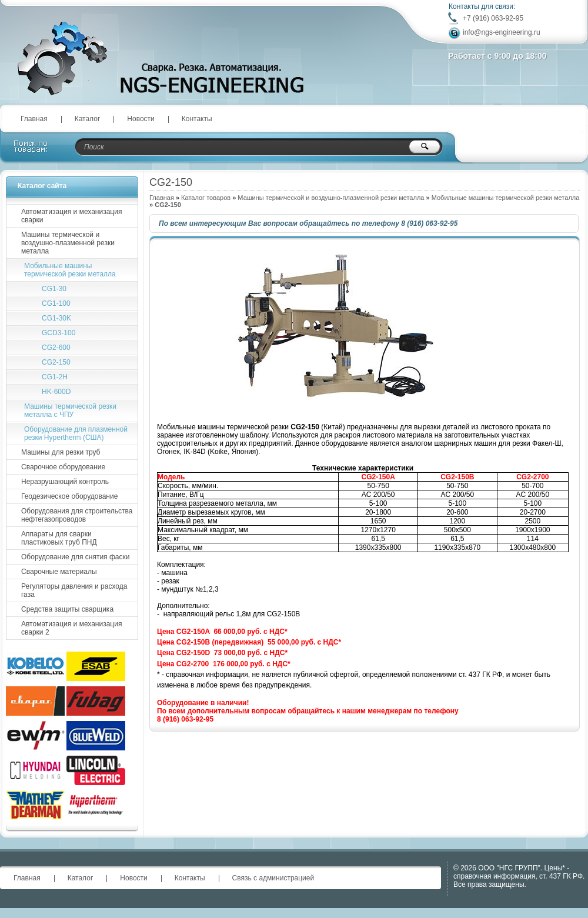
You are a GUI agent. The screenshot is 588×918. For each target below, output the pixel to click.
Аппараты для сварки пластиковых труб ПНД (59, 538)
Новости (141, 119)
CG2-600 (56, 348)
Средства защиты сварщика (67, 609)
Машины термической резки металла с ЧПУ (70, 410)
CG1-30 (54, 289)
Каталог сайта (42, 186)
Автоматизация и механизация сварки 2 (71, 628)
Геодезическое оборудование (69, 496)
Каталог (88, 119)
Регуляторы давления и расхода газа (74, 590)
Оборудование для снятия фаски (75, 557)
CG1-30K (56, 318)
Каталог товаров (206, 198)
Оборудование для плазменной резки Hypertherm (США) (76, 433)
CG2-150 (56, 362)
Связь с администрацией (273, 878)
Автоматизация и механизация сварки (71, 216)
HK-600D (56, 392)
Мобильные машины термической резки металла (506, 198)
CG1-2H (55, 377)
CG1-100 (56, 303)
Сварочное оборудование (63, 467)
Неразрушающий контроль (65, 482)
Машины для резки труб (61, 452)
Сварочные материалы (59, 572)
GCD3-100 (59, 333)
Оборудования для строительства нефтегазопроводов (77, 515)
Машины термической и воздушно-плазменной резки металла (331, 198)
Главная (34, 119)
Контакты (197, 119)
